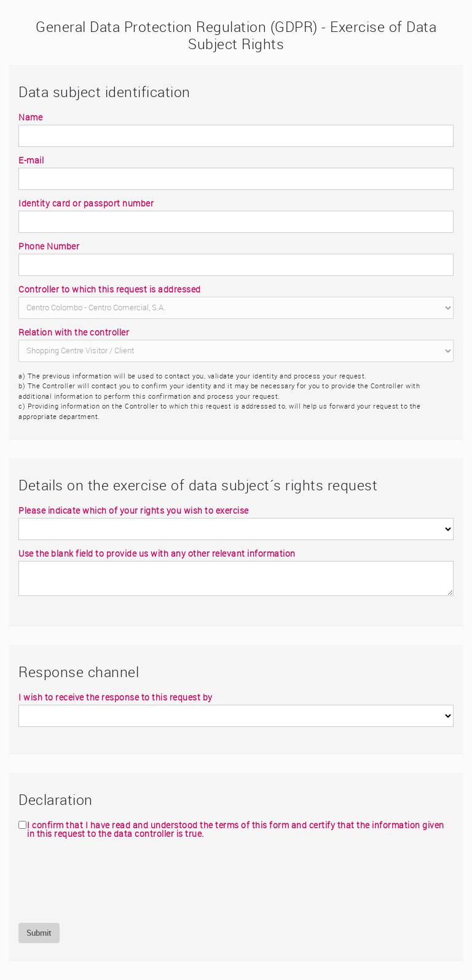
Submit (39, 933)
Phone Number (49, 246)
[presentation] (112, 880)
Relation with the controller (74, 332)
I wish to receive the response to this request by (116, 697)
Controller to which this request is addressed (110, 289)
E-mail (31, 160)
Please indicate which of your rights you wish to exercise (134, 511)
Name (30, 117)
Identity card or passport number (86, 203)
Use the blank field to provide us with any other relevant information (157, 554)
